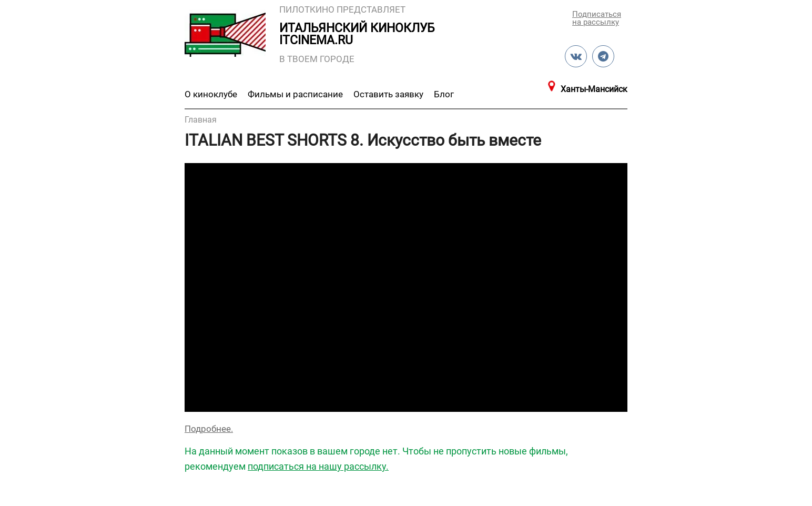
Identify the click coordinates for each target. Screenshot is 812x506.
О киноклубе (211, 94)
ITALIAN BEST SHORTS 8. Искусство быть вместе (363, 140)
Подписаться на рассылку (596, 18)
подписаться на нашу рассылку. (318, 466)
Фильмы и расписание (295, 94)
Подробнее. (209, 429)
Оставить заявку (388, 94)
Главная (201, 120)
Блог (444, 94)
